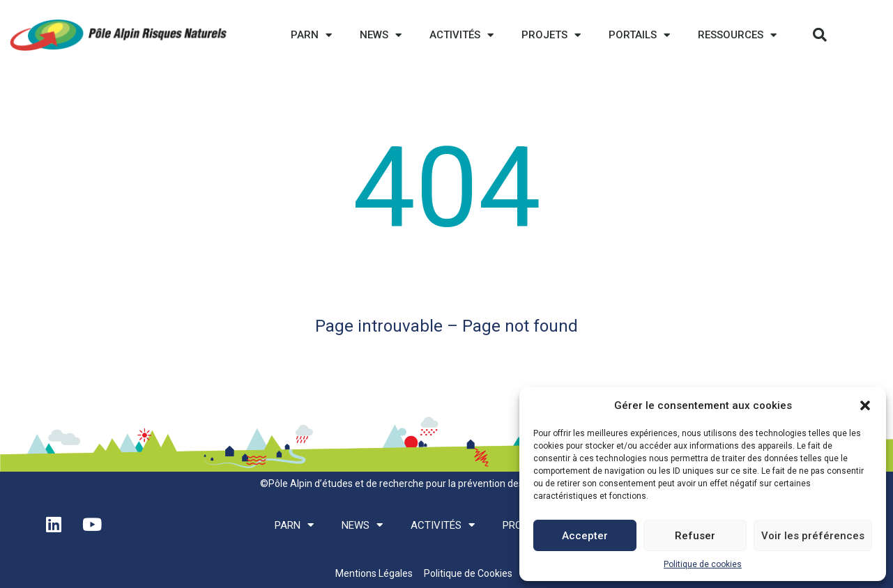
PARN (311, 35)
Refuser (695, 536)
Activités (461, 35)
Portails (639, 35)
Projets (551, 35)
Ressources (737, 35)
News (381, 35)
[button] (865, 405)
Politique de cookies (703, 564)
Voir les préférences (813, 536)
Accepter (585, 536)
